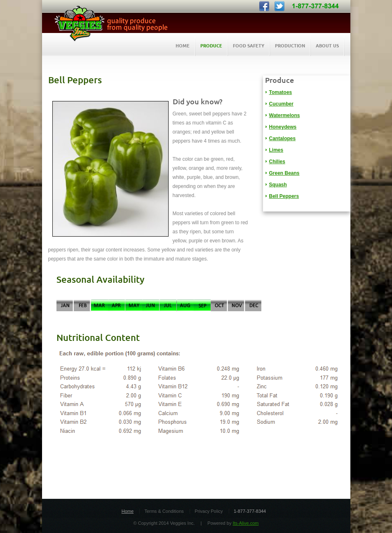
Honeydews (283, 127)
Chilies (277, 162)
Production (290, 45)
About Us (327, 45)
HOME (183, 45)
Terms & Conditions (164, 511)
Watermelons (285, 115)
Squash (278, 185)
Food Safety (249, 45)
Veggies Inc (108, 24)
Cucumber (281, 104)
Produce (211, 45)
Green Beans (284, 173)
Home (128, 511)
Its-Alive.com (245, 523)
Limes (276, 150)
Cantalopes (283, 139)
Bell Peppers (284, 196)
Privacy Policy (209, 511)
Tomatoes (281, 92)
